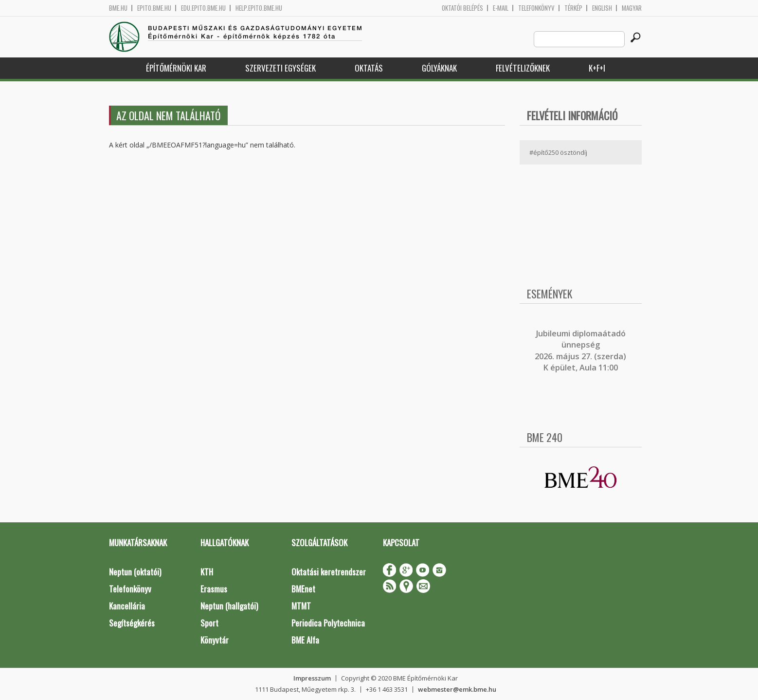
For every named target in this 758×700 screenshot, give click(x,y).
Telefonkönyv (536, 8)
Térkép (573, 8)
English (602, 8)
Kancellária (127, 606)
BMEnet (303, 589)
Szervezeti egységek (280, 68)
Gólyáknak (439, 68)
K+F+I (597, 68)
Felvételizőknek (523, 68)
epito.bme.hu (154, 8)
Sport (209, 623)
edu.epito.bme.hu (203, 8)
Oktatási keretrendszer (329, 572)
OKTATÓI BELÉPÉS (462, 8)
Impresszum (312, 678)
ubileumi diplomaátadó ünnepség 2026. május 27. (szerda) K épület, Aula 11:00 (580, 350)
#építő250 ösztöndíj (558, 152)
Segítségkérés (132, 623)
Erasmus (214, 589)
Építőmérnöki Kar (176, 68)
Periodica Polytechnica (328, 623)
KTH (207, 572)
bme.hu (118, 8)
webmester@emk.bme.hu (457, 689)
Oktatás (369, 68)
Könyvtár (215, 640)
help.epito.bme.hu (259, 8)
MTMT (301, 606)
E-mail (501, 8)
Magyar (632, 8)
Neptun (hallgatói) (229, 606)
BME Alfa (305, 640)
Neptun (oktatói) (135, 572)
